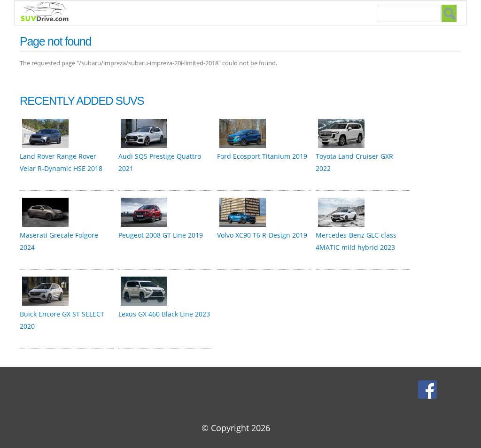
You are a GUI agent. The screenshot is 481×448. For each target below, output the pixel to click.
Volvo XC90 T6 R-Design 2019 (262, 235)
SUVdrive (49, 13)
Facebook (429, 389)
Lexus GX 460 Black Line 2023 (164, 314)
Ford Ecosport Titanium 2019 (262, 156)
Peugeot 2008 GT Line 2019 (161, 235)
